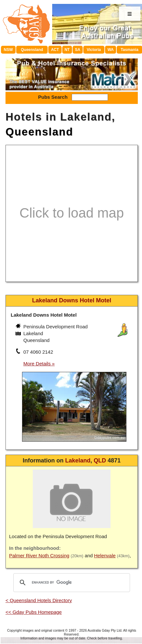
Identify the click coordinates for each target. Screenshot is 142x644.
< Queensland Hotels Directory (39, 600)
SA (78, 50)
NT (67, 50)
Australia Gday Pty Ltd (104, 630)
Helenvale (105, 556)
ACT (55, 50)
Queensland (32, 50)
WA (110, 50)
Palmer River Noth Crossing (39, 556)
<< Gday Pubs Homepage (34, 612)
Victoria (94, 50)
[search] (71, 583)
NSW (8, 50)
